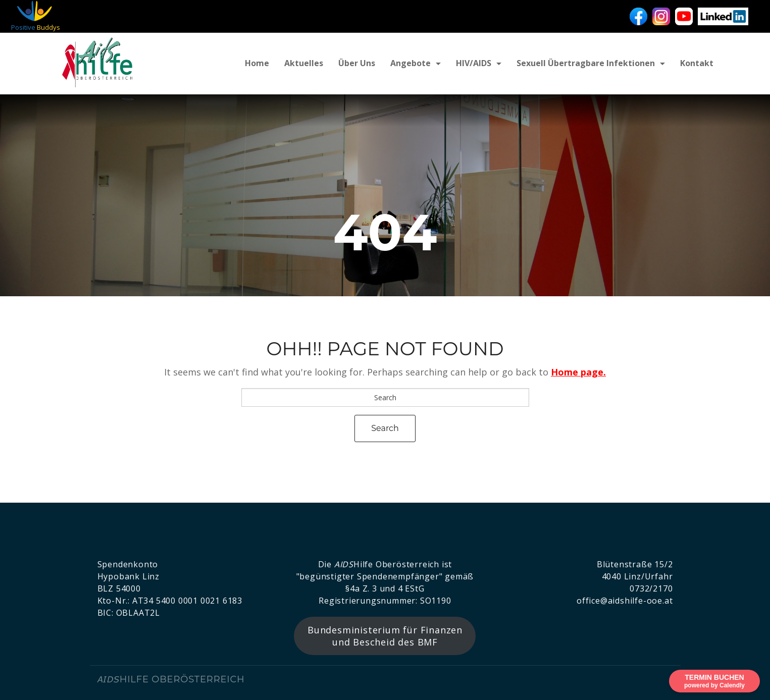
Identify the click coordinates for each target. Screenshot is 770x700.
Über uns (357, 63)
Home (257, 63)
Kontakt (697, 63)
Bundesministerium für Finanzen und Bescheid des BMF (385, 636)
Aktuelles (304, 63)
